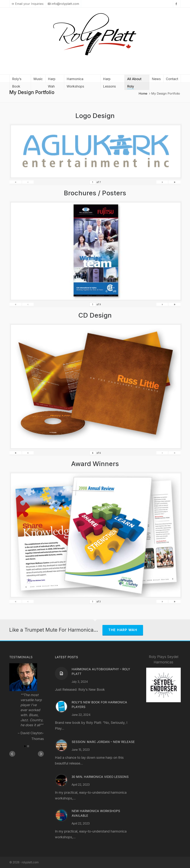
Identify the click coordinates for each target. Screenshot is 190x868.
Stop (28, 746)
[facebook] (177, 4)
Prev (12, 754)
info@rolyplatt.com (63, 4)
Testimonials (21, 657)
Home (143, 93)
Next (41, 754)
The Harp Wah (123, 630)
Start (25, 746)
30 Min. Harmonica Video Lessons (100, 777)
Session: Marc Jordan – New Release (103, 742)
